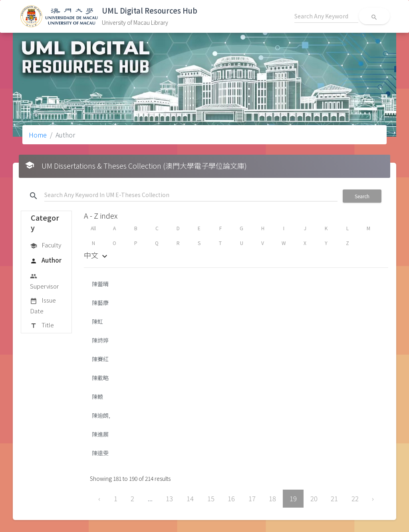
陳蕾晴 (100, 284)
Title (42, 325)
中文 (97, 255)
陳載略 (100, 378)
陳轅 (97, 397)
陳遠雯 (100, 453)
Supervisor (44, 281)
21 (334, 498)
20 (314, 498)
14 (190, 498)
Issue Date (43, 305)
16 (231, 498)
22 (355, 498)
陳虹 (97, 321)
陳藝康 (100, 303)
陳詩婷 (100, 340)
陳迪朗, (101, 415)
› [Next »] (373, 498)
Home (38, 135)
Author (46, 261)
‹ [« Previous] (99, 498)
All (93, 228)
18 (272, 498)
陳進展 (100, 434)
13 (169, 498)
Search (362, 196)
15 (211, 498)
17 (252, 498)
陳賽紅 (100, 359)
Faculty (46, 245)
